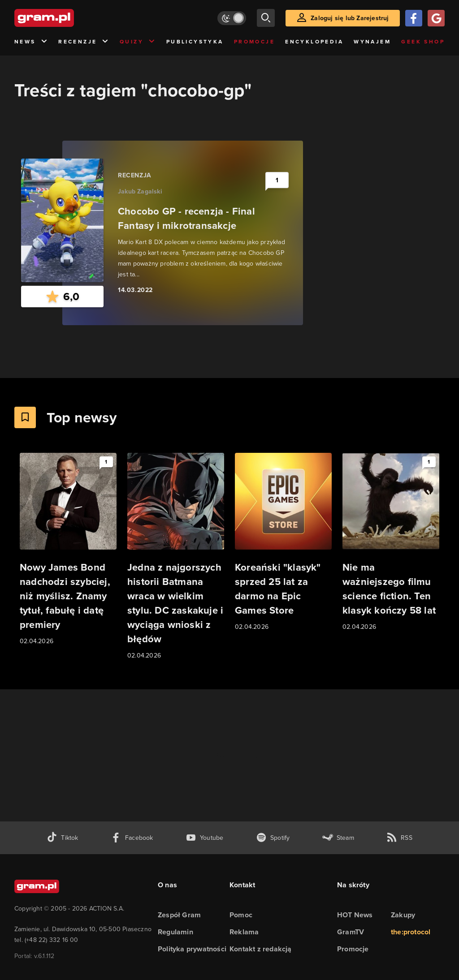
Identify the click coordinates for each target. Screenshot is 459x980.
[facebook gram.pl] (132, 838)
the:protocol (411, 932)
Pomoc (241, 915)
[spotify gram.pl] (273, 838)
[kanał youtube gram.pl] (205, 838)
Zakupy (403, 915)
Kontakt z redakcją (261, 949)
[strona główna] (66, 18)
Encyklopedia (314, 42)
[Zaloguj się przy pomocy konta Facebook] (414, 18)
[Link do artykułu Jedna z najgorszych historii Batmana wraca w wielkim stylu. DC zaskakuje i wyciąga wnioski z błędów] (176, 557)
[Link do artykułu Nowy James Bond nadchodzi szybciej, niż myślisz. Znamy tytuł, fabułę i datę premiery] (68, 550)
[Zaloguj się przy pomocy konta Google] (436, 18)
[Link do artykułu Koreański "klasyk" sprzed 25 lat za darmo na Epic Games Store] (283, 542)
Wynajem (372, 42)
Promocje (254, 42)
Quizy (138, 42)
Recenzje (84, 42)
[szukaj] (266, 18)
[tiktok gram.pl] (62, 838)
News (31, 42)
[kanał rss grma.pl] (399, 838)
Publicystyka (195, 42)
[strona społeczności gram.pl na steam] (338, 838)
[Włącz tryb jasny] (232, 18)
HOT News (355, 915)
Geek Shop (423, 42)
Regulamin (175, 932)
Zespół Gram (179, 915)
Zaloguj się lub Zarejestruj (350, 18)
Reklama (244, 932)
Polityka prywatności (192, 949)
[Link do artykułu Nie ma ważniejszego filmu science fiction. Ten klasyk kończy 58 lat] (391, 542)
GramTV (351, 932)
